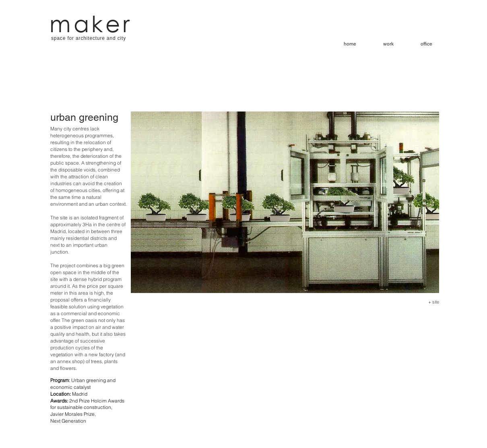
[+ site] (430, 302)
